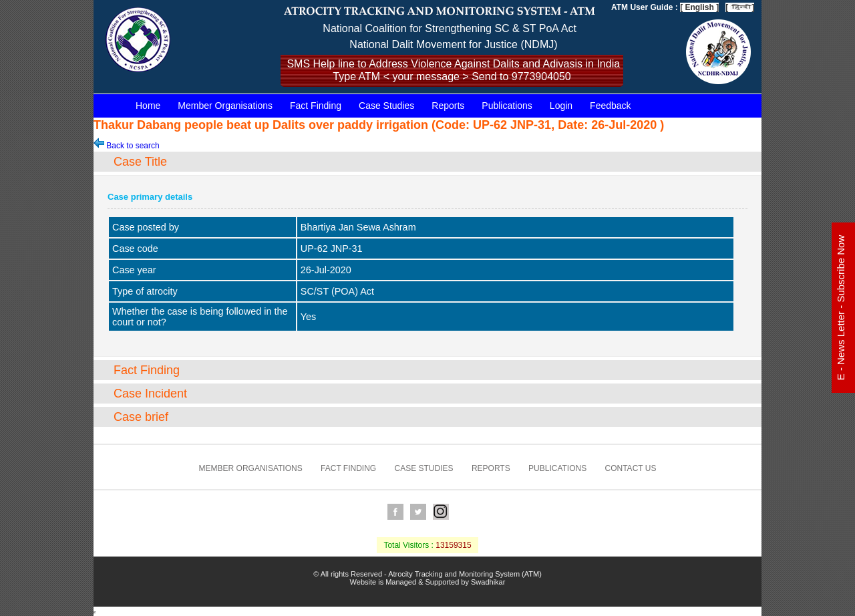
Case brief (141, 417)
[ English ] (699, 7)
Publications (507, 106)
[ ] (740, 7)
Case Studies (386, 106)
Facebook (395, 512)
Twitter (418, 512)
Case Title (140, 162)
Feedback (610, 106)
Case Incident (150, 394)
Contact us (631, 468)
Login (561, 106)
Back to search (127, 146)
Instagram (441, 512)
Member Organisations (225, 106)
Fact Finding (316, 106)
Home (148, 106)
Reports (448, 106)
